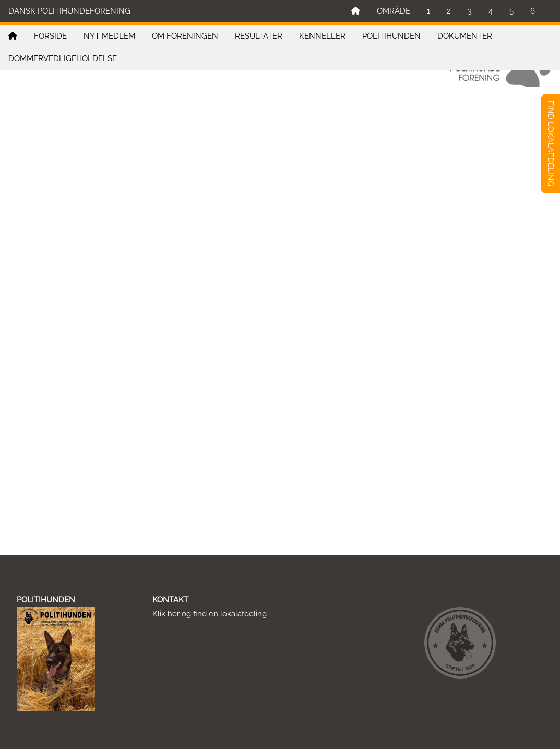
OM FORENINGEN (185, 36)
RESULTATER (259, 36)
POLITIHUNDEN (391, 36)
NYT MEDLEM (109, 36)
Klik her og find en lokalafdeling (210, 614)
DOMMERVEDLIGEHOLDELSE (63, 58)
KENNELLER (322, 36)
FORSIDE (50, 36)
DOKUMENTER (465, 36)
